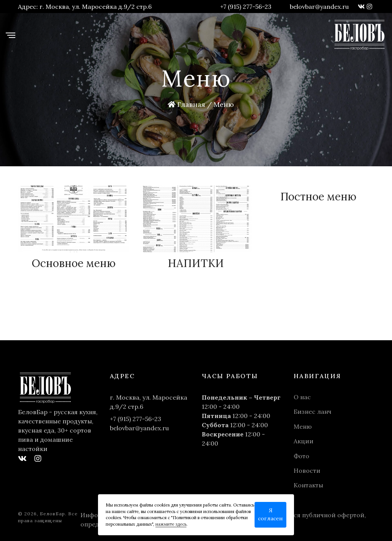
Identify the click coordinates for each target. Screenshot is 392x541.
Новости (307, 471)
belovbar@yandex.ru (319, 7)
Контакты (308, 485)
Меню (303, 426)
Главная (186, 104)
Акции (304, 441)
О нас (302, 397)
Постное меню (318, 197)
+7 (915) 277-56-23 (246, 7)
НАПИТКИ (196, 263)
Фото (301, 456)
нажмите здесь (171, 524)
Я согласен (270, 514)
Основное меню (74, 263)
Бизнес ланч (313, 411)
